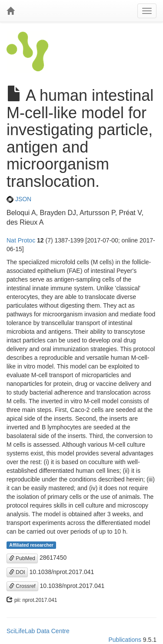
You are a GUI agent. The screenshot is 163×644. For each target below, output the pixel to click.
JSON (19, 199)
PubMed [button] (22, 558)
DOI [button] (17, 572)
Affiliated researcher (31, 545)
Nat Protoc (21, 240)
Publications (125, 640)
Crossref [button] (22, 586)
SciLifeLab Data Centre (38, 631)
